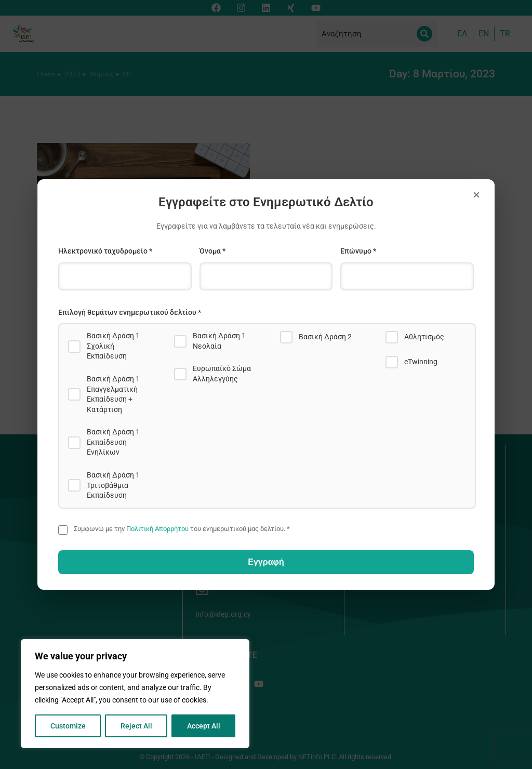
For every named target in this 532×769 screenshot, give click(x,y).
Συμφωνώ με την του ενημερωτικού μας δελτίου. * (182, 529)
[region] (135, 694)
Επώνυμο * (358, 251)
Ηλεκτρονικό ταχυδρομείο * (105, 251)
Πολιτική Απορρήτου (157, 529)
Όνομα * (212, 251)
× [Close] (476, 195)
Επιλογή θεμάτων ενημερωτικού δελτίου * (130, 312)
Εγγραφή (266, 562)
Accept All (204, 726)
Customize (68, 726)
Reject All (136, 726)
